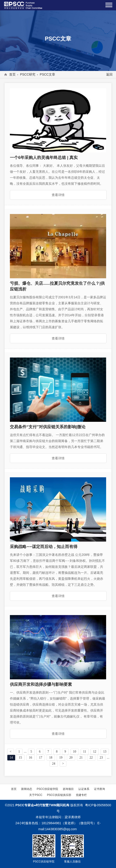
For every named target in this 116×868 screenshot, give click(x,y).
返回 (109, 74)
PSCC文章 (47, 74)
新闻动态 (27, 789)
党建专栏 (81, 795)
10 (75, 752)
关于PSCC (36, 795)
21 (81, 758)
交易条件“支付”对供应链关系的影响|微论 (48, 427)
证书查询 (99, 789)
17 (41, 758)
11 (85, 752)
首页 (12, 74)
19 (61, 758)
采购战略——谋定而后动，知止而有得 (44, 547)
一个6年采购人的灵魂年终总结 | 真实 (44, 157)
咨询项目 (68, 789)
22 (91, 758)
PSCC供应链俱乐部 (59, 795)
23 (101, 758)
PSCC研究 (28, 74)
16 (31, 758)
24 (54, 764)
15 (20, 758)
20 (71, 758)
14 (11, 758)
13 (105, 752)
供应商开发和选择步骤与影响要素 (41, 684)
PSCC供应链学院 (47, 789)
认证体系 (84, 789)
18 (51, 758)
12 (95, 752)
